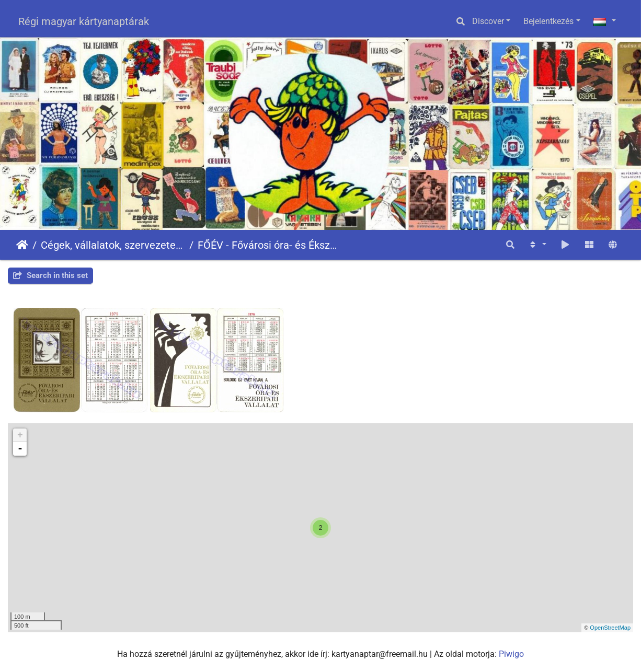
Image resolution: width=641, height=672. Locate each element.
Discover (488, 21)
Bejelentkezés (548, 21)
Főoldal (22, 245)
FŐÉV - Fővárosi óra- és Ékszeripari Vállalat (270, 245)
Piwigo (511, 654)
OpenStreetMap (610, 628)
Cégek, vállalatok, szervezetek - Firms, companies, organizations (113, 245)
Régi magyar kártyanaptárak (84, 21)
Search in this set (50, 275)
